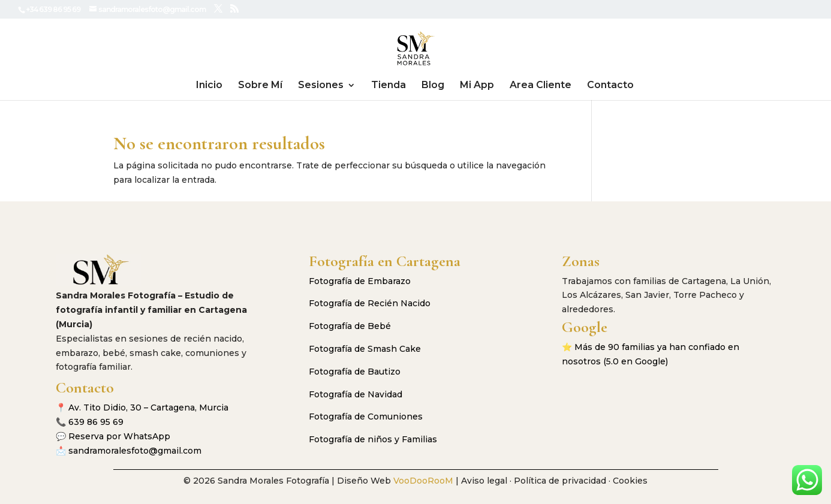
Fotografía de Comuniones (366, 417)
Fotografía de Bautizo (355, 372)
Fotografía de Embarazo (360, 281)
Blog (433, 86)
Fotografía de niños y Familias (373, 439)
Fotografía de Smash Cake (365, 349)
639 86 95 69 (96, 422)
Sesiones (321, 86)
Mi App (477, 86)
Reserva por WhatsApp (119, 436)
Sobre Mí (260, 86)
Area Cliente (541, 86)
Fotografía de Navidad (356, 394)
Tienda (389, 86)
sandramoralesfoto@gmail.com (135, 451)
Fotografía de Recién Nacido (370, 303)
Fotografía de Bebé (350, 326)
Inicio (209, 86)
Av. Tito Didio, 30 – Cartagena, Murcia (148, 408)
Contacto (610, 86)
